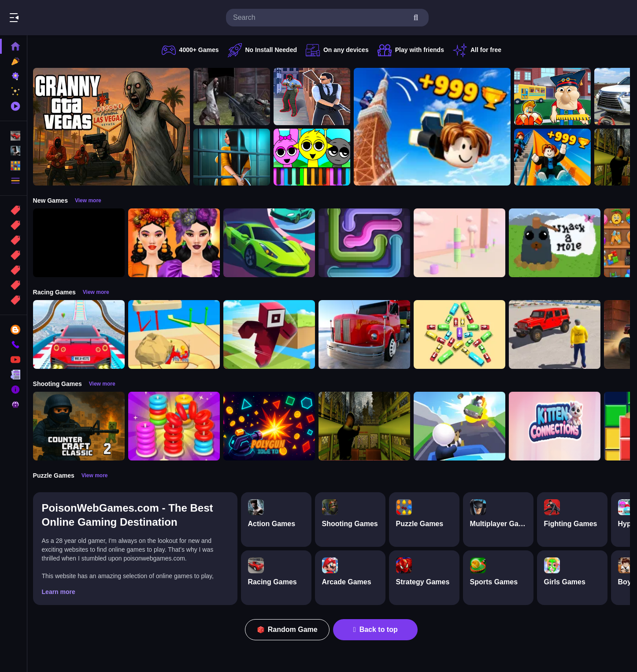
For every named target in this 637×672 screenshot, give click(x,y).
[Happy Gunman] (462, 426)
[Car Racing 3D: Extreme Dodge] (271, 243)
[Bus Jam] (462, 334)
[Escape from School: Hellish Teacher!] (555, 97)
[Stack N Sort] (176, 426)
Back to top (377, 629)
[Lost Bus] (367, 426)
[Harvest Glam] (176, 243)
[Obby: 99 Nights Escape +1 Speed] (81, 243)
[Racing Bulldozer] (176, 334)
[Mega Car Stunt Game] (81, 334)
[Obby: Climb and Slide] (555, 157)
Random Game (289, 629)
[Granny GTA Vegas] (114, 127)
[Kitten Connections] (557, 426)
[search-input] (320, 18)
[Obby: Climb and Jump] (434, 127)
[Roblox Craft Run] (271, 334)
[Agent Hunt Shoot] (314, 97)
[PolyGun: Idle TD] (271, 426)
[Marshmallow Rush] (462, 243)
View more (90, 200)
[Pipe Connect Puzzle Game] (367, 243)
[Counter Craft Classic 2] (81, 426)
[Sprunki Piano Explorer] (314, 157)
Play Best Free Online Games (56, 18)
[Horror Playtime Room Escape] (234, 157)
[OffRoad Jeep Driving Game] (557, 334)
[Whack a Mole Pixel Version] (557, 243)
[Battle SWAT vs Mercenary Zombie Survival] (234, 97)
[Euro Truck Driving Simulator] (367, 334)
